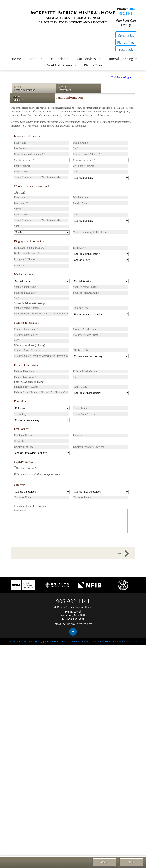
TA (136, 642)
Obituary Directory (81, 642)
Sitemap (64, 642)
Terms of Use (51, 642)
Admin (12, 642)
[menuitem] (17, 59)
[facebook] (73, 632)
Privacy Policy (35, 642)
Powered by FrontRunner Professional (112, 642)
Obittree (22, 642)
